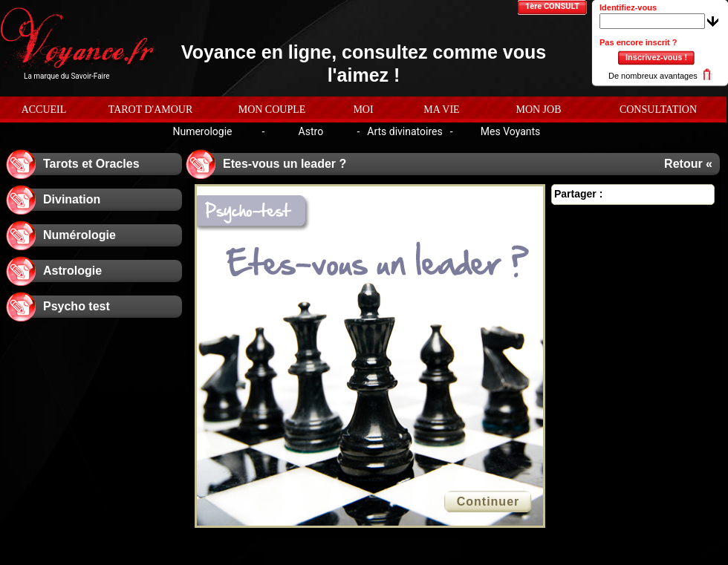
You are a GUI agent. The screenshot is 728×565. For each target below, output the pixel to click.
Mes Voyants (511, 131)
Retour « (688, 164)
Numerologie (202, 131)
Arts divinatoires (404, 131)
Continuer (488, 502)
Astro (311, 131)
